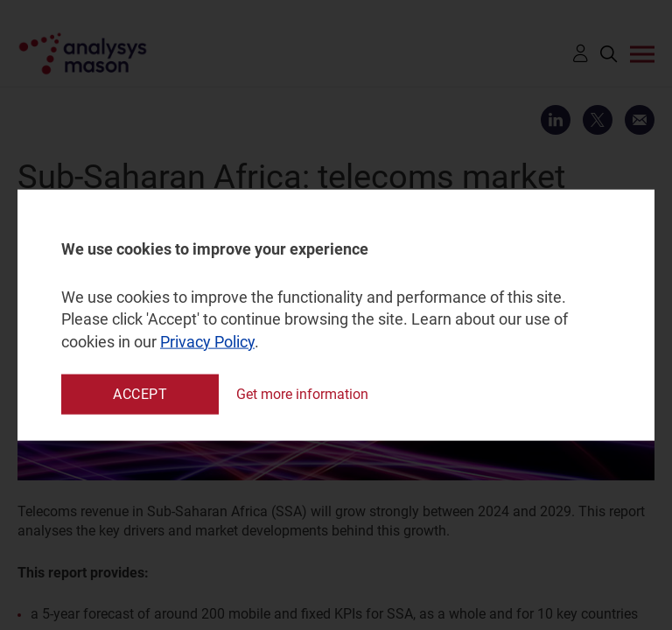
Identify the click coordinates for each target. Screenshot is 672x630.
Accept (140, 393)
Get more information (302, 394)
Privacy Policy (207, 341)
